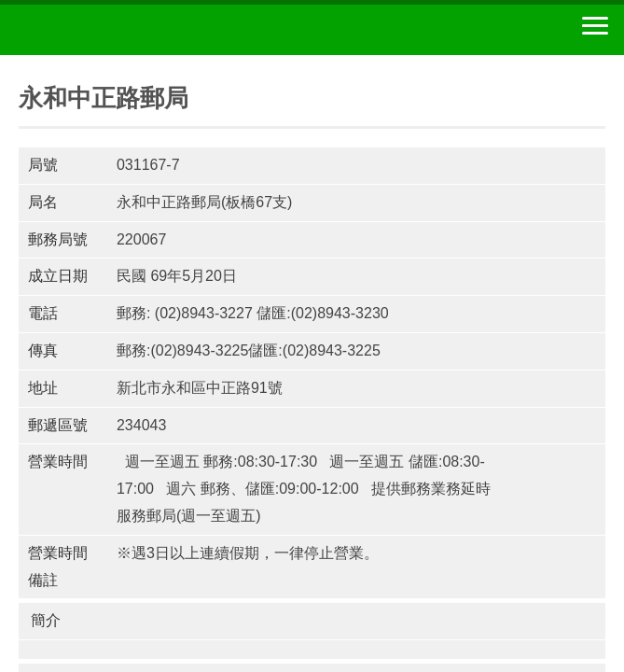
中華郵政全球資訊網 (117, 30)
